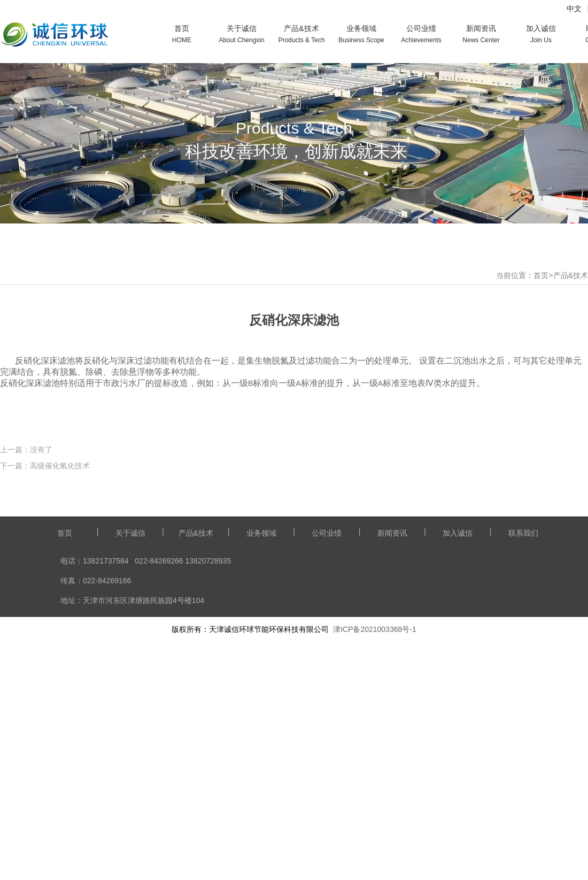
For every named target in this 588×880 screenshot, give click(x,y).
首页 (65, 757)
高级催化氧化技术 (60, 690)
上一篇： (15, 674)
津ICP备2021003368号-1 (375, 853)
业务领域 (261, 757)
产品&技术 (571, 275)
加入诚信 (458, 757)
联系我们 (523, 757)
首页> (543, 275)
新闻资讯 (392, 757)
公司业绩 (327, 757)
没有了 (41, 674)
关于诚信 (130, 757)
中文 (574, 9)
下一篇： (15, 690)
